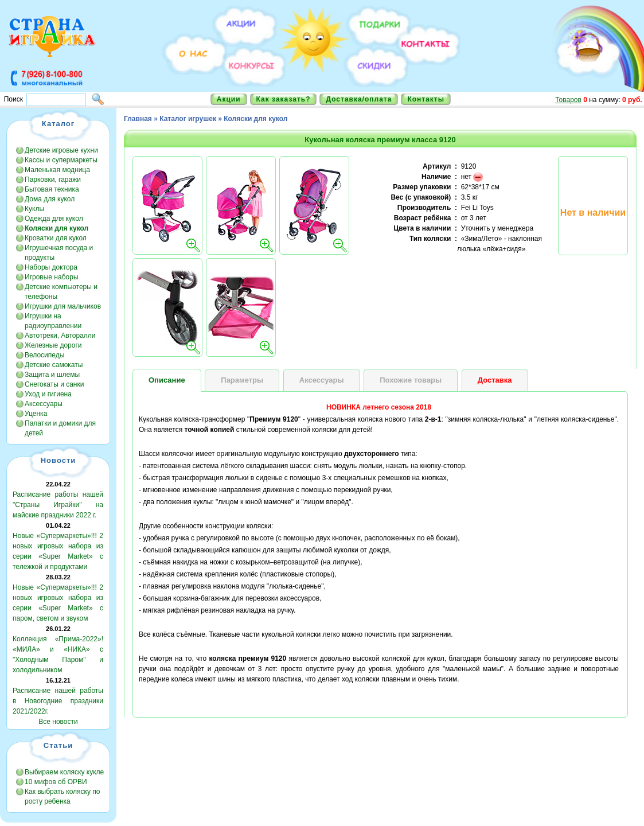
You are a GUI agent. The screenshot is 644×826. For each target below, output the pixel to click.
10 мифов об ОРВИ (56, 782)
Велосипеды (44, 355)
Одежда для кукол (54, 219)
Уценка (36, 414)
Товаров (568, 100)
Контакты (426, 99)
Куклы (34, 209)
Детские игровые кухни (61, 150)
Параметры (242, 380)
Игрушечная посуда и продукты (59, 253)
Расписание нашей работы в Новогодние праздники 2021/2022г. (58, 701)
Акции (229, 99)
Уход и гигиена (48, 394)
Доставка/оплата (359, 99)
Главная (138, 119)
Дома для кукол (50, 199)
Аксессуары (44, 404)
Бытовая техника (52, 189)
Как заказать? (284, 99)
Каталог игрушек (188, 119)
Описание (167, 380)
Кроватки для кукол (56, 238)
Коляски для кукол (255, 119)
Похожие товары (411, 380)
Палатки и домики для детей (60, 428)
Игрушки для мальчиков (63, 306)
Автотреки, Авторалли (60, 336)
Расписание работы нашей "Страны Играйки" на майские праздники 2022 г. (58, 505)
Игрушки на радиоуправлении (53, 321)
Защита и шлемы (52, 375)
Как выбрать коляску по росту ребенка (62, 796)
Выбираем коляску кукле (64, 772)
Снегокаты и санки (54, 384)
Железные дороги (53, 345)
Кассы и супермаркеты (61, 160)
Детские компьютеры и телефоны (61, 292)
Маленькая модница (57, 170)
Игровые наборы (52, 277)
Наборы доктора (51, 267)
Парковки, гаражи (53, 180)
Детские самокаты (54, 365)
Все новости (58, 722)
